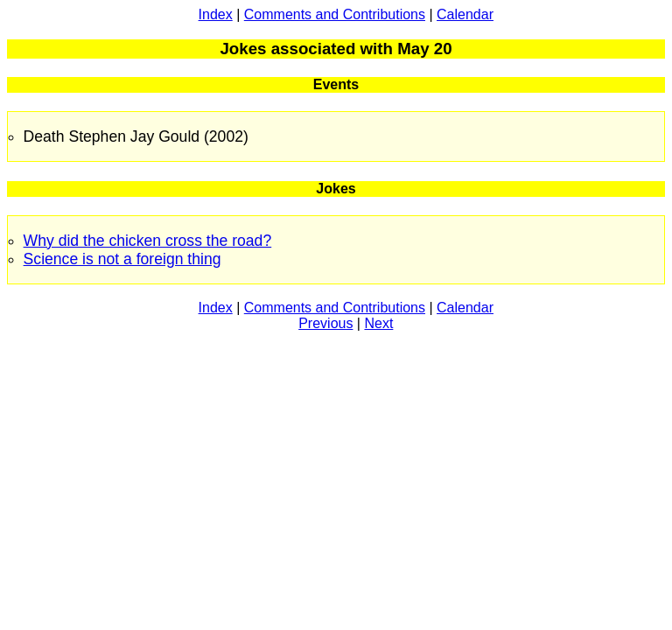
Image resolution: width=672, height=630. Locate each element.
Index (216, 14)
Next (378, 323)
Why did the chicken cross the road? (148, 241)
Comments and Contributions (335, 14)
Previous (325, 323)
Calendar (465, 14)
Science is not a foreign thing (122, 259)
